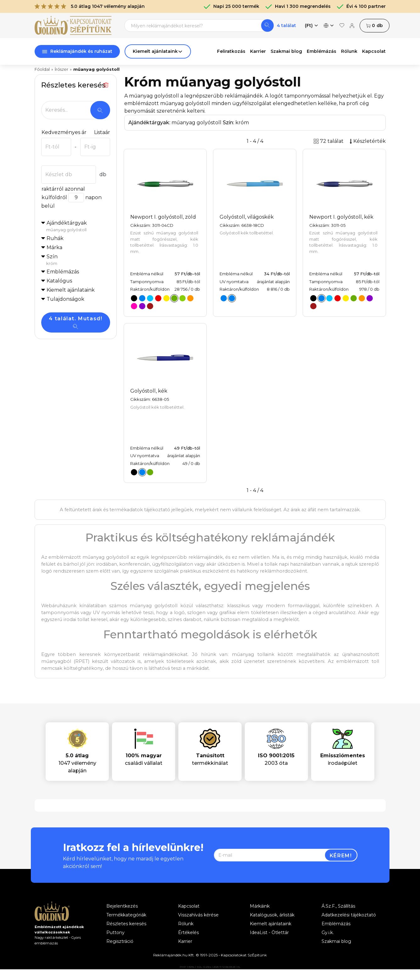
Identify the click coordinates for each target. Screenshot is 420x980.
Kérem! (341, 856)
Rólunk (349, 51)
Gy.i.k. (328, 932)
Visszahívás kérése (198, 915)
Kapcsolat (374, 51)
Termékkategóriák (126, 915)
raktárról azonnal (63, 189)
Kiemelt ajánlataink (271, 924)
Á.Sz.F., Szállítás (338, 906)
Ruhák (55, 238)
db (374, 26)
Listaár (102, 132)
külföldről (54, 197)
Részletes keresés (126, 924)
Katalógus (59, 281)
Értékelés (188, 932)
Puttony (115, 932)
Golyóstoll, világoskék (247, 217)
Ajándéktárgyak (78, 227)
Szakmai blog (286, 51)
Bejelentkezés (122, 906)
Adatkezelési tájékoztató (349, 915)
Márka (54, 247)
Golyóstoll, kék (149, 391)
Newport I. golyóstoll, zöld (163, 217)
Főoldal (42, 69)
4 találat (286, 25)
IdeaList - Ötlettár (269, 932)
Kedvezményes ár (64, 132)
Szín (78, 260)
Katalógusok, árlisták (272, 915)
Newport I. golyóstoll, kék (341, 217)
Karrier (258, 51)
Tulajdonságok (65, 299)
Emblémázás (322, 51)
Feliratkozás (231, 51)
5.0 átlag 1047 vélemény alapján (90, 6)
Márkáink (260, 906)
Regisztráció (120, 941)
